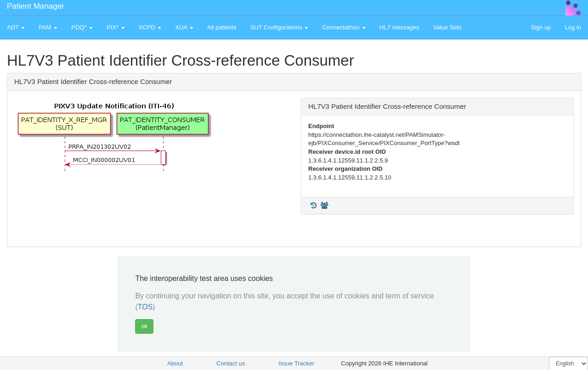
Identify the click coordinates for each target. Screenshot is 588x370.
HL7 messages (399, 27)
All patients (222, 27)
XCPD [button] (150, 27)
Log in (573, 27)
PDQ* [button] (82, 27)
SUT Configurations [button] (280, 27)
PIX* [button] (116, 27)
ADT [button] (16, 27)
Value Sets (447, 27)
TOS (145, 307)
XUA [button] (184, 27)
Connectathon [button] (344, 27)
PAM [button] (48, 27)
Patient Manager (36, 6)
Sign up (541, 27)
